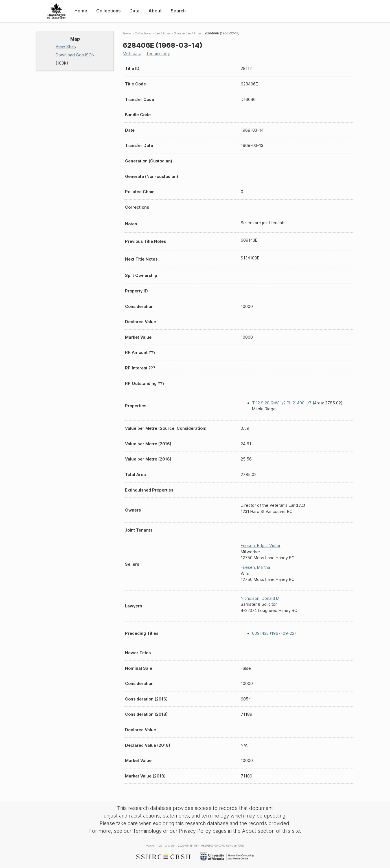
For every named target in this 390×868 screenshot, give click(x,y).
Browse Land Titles (188, 33)
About (155, 11)
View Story (66, 46)
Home (81, 11)
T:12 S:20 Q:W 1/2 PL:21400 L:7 (282, 403)
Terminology (158, 53)
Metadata (132, 53)
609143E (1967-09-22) (274, 633)
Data (134, 11)
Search (178, 11)
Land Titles (163, 33)
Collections (108, 11)
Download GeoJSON (75, 55)
